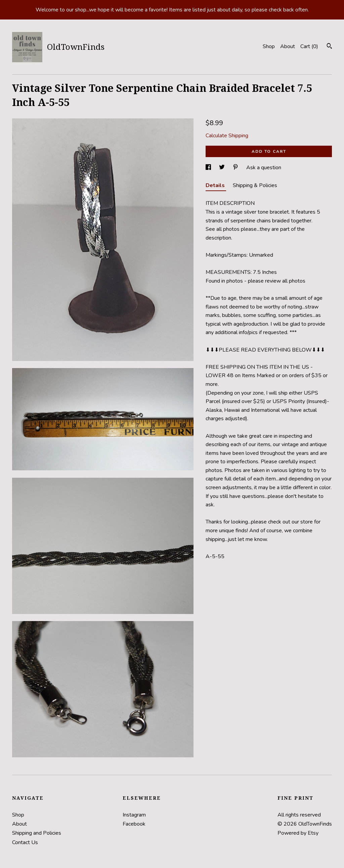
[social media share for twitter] (223, 168)
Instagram (134, 815)
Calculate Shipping (227, 136)
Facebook (134, 824)
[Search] (329, 47)
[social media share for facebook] (209, 168)
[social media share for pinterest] (236, 168)
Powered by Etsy (298, 833)
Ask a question (264, 168)
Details (216, 185)
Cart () (309, 46)
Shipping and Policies (37, 833)
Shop (269, 46)
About (288, 46)
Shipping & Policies (255, 185)
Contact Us (25, 842)
